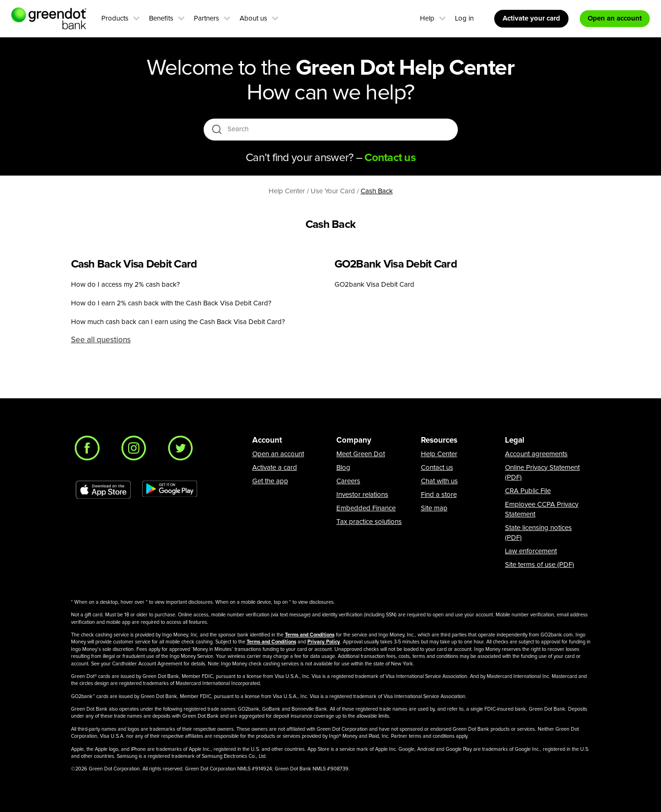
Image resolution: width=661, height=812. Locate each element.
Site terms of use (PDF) (540, 565)
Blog (343, 468)
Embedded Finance (366, 508)
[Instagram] (136, 451)
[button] (136, 17)
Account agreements (536, 454)
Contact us (437, 468)
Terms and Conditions (310, 635)
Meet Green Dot (361, 454)
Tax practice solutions (369, 522)
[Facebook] (90, 451)
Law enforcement (531, 551)
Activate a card (275, 468)
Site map (434, 508)
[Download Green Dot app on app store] (103, 490)
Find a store (439, 495)
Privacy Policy (324, 642)
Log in (464, 18)
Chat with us (439, 481)
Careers (348, 481)
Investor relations (362, 495)
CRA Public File (528, 491)
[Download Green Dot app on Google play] (170, 490)
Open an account (278, 454)
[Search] (331, 129)
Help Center (439, 454)
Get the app (270, 481)
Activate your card (531, 18)
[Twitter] (183, 451)
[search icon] (217, 129)
